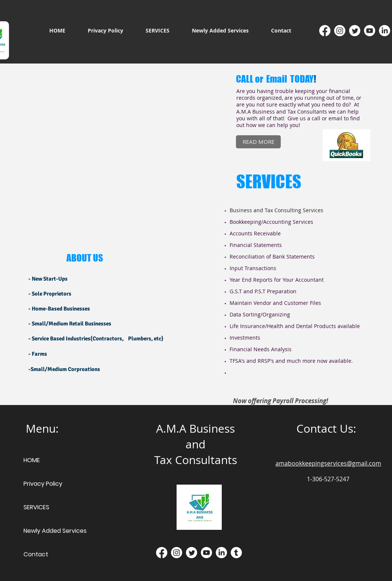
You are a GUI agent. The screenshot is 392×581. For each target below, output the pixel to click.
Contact (36, 554)
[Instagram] (340, 31)
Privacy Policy (43, 484)
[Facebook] (325, 31)
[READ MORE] (258, 142)
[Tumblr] (236, 553)
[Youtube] (370, 31)
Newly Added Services (55, 531)
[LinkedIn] (385, 31)
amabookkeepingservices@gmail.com (328, 463)
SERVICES (36, 507)
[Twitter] (355, 31)
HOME (32, 460)
